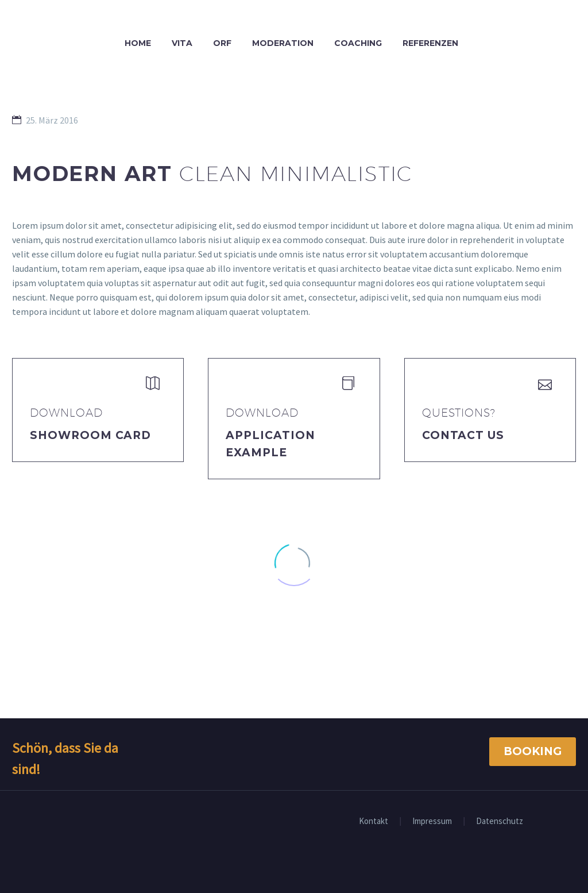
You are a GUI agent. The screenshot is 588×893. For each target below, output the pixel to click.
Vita (182, 43)
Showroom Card (90, 435)
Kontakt (374, 821)
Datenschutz (500, 821)
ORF (222, 43)
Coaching (358, 43)
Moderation (283, 43)
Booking (533, 751)
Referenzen (430, 43)
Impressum (432, 821)
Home (138, 43)
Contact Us (463, 435)
